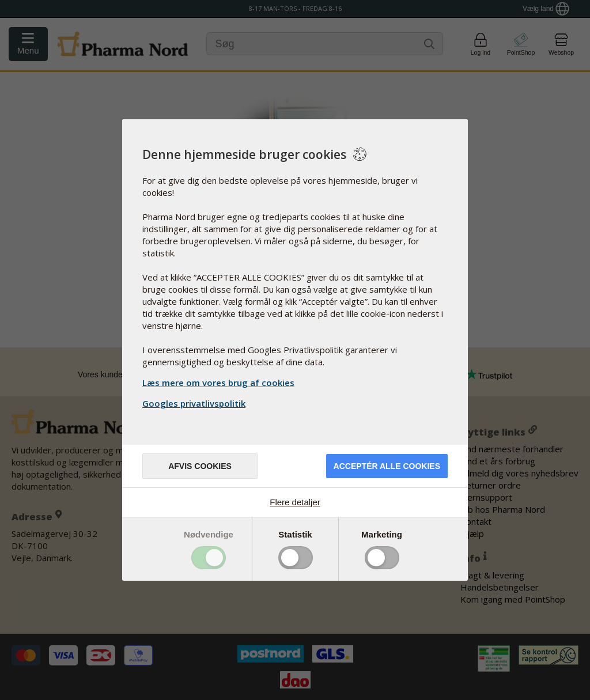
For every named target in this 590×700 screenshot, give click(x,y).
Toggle (209, 558)
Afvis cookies (200, 466)
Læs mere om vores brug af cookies (218, 383)
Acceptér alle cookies (387, 466)
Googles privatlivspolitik (195, 403)
